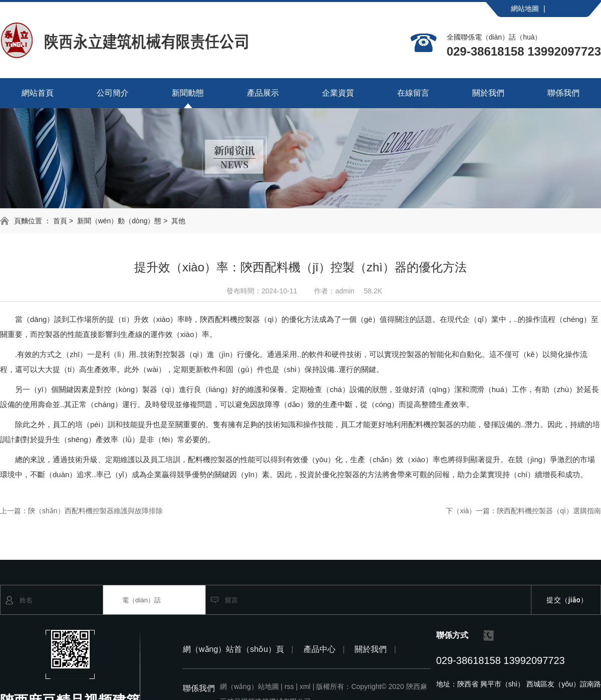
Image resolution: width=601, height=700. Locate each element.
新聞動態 (188, 93)
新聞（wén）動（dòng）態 (119, 221)
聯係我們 (563, 93)
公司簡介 (113, 93)
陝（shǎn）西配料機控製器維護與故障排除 (95, 511)
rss (291, 686)
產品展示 (263, 93)
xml (307, 686)
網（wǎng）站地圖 (251, 686)
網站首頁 (38, 93)
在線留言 (413, 93)
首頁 (60, 221)
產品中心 (324, 649)
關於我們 (488, 93)
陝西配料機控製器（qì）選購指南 (549, 511)
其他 (178, 221)
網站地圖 (528, 9)
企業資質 (338, 93)
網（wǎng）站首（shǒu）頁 (238, 649)
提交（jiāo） (567, 600)
